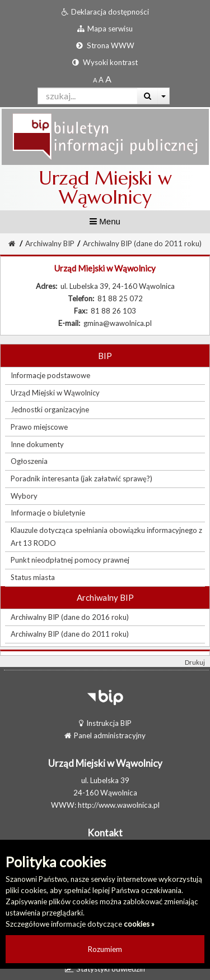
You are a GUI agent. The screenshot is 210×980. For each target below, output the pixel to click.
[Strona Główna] (12, 243)
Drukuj (195, 662)
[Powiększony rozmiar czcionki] (101, 80)
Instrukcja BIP (105, 723)
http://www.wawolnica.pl (119, 805)
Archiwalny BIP (50, 243)
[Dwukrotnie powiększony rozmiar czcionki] (108, 80)
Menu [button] (105, 221)
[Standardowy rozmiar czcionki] (95, 80)
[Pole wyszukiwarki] (88, 96)
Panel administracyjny (105, 735)
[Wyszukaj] (148, 96)
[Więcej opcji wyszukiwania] (164, 96)
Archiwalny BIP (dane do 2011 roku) (142, 243)
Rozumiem (105, 949)
